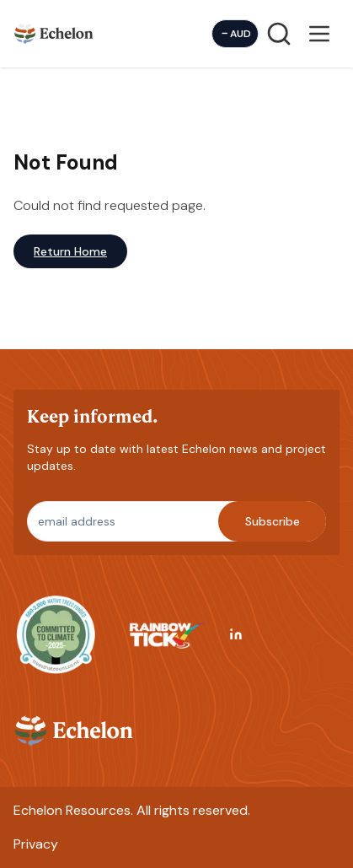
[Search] (279, 34)
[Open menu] (319, 34)
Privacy (36, 844)
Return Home (70, 251)
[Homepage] (54, 33)
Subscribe (273, 521)
